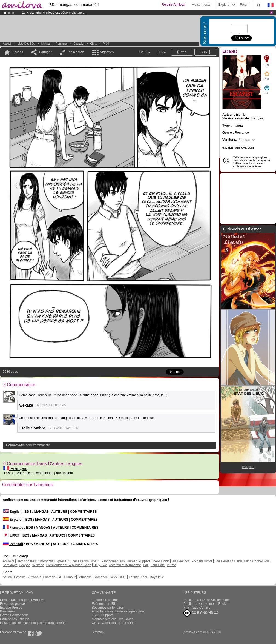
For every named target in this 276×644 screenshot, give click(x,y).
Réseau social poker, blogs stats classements (33, 623)
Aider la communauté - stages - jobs (118, 611)
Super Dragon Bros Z (84, 561)
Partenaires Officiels (15, 619)
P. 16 (106, 44)
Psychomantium (113, 561)
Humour (70, 577)
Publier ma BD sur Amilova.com (207, 600)
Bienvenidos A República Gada (69, 565)
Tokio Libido (161, 561)
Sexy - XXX (118, 577)
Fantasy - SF (52, 577)
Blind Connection (256, 561)
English (12, 512)
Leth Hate (158, 565)
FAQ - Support (102, 615)
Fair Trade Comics (197, 608)
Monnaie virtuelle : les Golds (112, 619)
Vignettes (107, 52)
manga (46, 44)
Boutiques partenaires (108, 608)
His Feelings (181, 561)
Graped (25, 565)
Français (15, 468)
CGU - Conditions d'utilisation (113, 623)
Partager (45, 52)
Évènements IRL (104, 604)
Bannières (7, 611)
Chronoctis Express (52, 561)
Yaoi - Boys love (152, 577)
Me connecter (202, 5)
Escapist (79, 44)
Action (7, 577)
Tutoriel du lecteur (105, 600)
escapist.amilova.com (238, 147)
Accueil (7, 44)
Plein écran (76, 52)
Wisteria (38, 565)
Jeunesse (84, 577)
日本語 (11, 535)
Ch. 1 (93, 44)
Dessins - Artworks (28, 577)
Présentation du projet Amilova (22, 600)
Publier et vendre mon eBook (205, 604)
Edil (146, 565)
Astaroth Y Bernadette (125, 565)
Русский (13, 544)
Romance (62, 44)
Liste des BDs (26, 44)
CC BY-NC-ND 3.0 (201, 613)
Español (13, 520)
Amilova (9, 561)
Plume (171, 565)
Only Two (100, 565)
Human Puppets (139, 561)
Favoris (18, 52)
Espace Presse (11, 608)
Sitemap (98, 632)
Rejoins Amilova (173, 5)
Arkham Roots (202, 561)
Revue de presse (12, 604)
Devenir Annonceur (14, 615)
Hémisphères (26, 561)
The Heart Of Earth (228, 561)
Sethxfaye (10, 565)
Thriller (134, 577)
